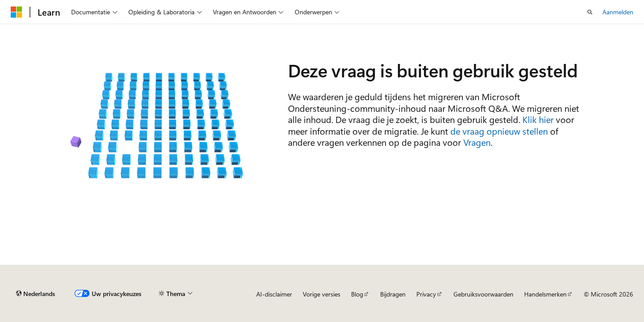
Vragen (477, 142)
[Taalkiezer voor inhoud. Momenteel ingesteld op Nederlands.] (36, 294)
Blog (357, 294)
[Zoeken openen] (590, 12)
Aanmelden (618, 12)
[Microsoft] (17, 12)
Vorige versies (322, 294)
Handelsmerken (545, 294)
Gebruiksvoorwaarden (483, 294)
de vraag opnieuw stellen (499, 131)
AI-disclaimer (274, 294)
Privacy (426, 294)
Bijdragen (393, 294)
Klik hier (538, 119)
